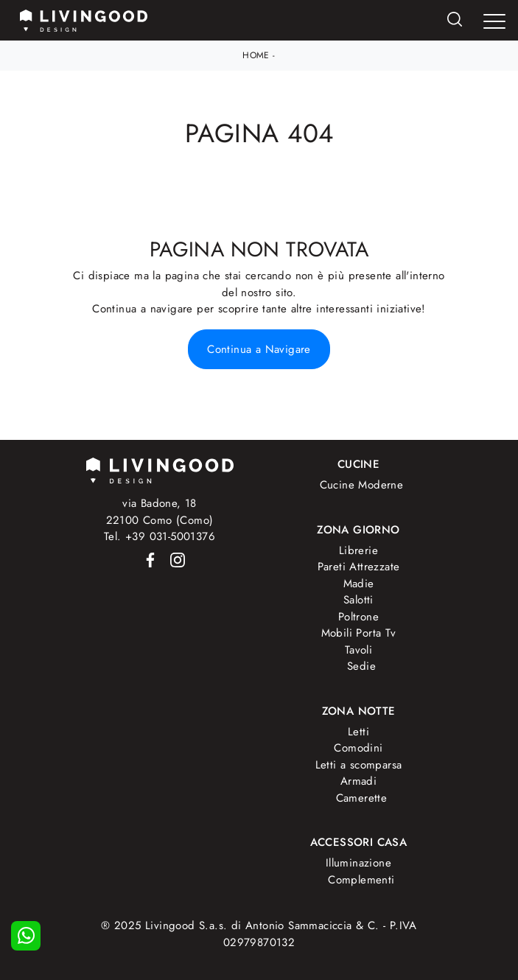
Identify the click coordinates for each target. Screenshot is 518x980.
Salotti (358, 600)
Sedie (361, 666)
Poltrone (358, 617)
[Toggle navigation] (494, 21)
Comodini (358, 748)
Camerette (362, 798)
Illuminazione (358, 863)
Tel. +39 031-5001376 (160, 536)
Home (256, 55)
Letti (358, 732)
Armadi (358, 781)
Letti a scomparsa (359, 765)
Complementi (361, 880)
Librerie (358, 550)
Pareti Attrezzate (359, 567)
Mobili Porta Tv (359, 633)
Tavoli (358, 650)
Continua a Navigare (259, 349)
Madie (359, 584)
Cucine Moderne (362, 485)
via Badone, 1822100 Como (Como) (160, 512)
